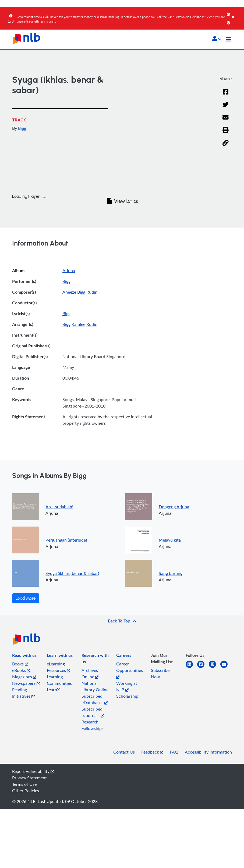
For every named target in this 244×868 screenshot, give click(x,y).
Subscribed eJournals (93, 712)
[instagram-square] (215, 667)
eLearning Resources (59, 667)
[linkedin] (191, 667)
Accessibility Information (208, 752)
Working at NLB (127, 686)
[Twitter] (226, 105)
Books (20, 664)
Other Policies (26, 791)
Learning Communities (59, 680)
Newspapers (26, 683)
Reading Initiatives (23, 693)
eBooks (21, 670)
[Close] (237, 13)
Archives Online (90, 673)
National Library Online (95, 686)
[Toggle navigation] (228, 39)
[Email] (226, 118)
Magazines (24, 677)
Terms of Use (24, 784)
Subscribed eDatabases (95, 699)
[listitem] (24, 656)
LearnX (53, 690)
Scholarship (127, 696)
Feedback (152, 752)
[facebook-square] (203, 667)
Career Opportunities (130, 670)
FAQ (174, 752)
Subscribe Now (160, 673)
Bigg (22, 128)
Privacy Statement (29, 778)
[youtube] (226, 667)
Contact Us (124, 752)
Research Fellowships (93, 725)
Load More (26, 598)
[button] (217, 39)
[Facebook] (226, 92)
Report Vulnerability (33, 771)
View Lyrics (123, 201)
